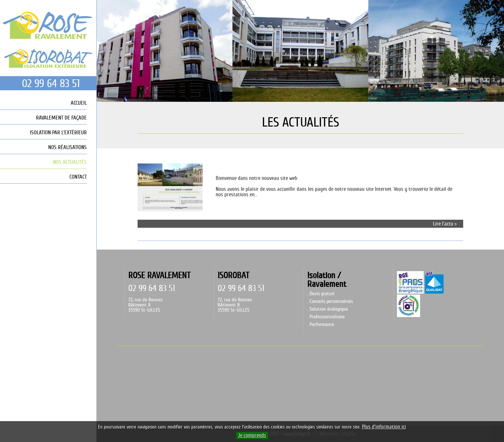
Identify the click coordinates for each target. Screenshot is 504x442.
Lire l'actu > (445, 224)
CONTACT (78, 177)
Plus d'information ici (384, 427)
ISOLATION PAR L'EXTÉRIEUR (58, 133)
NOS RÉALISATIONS (67, 147)
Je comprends (252, 436)
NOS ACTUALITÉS (70, 162)
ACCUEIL (79, 103)
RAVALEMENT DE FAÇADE (61, 118)
